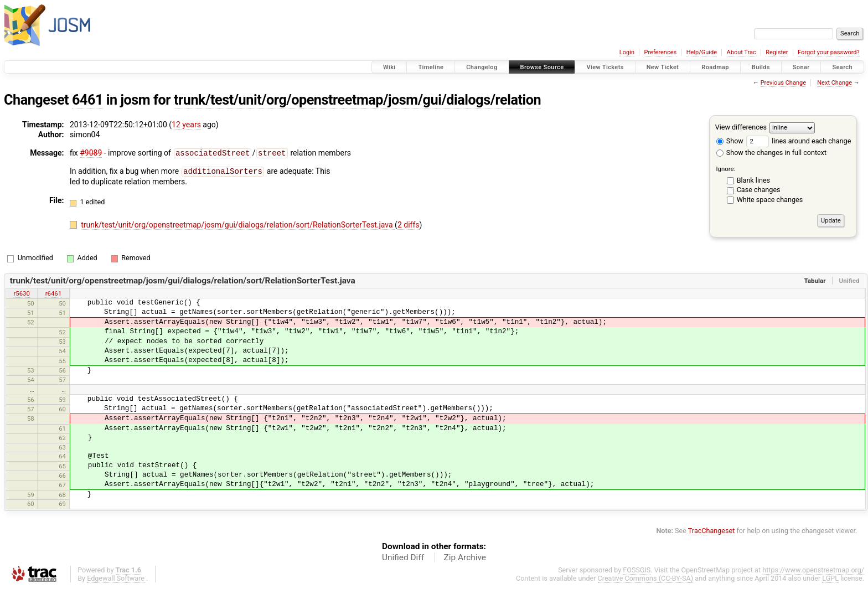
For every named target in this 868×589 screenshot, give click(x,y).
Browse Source (542, 67)
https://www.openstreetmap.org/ (813, 570)
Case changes (759, 190)
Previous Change (783, 83)
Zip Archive (465, 557)
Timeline (431, 67)
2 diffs (409, 224)
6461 (87, 100)
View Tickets (605, 67)
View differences (741, 127)
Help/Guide (702, 52)
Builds (761, 67)
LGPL (830, 578)
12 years (186, 125)
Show (730, 141)
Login (627, 52)
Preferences (660, 52)
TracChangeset (712, 531)
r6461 (53, 293)
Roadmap (715, 67)
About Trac (742, 52)
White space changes (770, 200)
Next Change (835, 83)
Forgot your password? (829, 52)
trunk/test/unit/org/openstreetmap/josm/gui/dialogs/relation (357, 100)
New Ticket (663, 67)
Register (777, 52)
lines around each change (799, 141)
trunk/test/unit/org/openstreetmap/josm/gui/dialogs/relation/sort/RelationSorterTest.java (238, 224)
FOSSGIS (637, 570)
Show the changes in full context (771, 153)
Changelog (482, 67)
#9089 (91, 153)
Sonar (801, 67)
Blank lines (753, 180)
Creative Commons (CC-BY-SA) (646, 578)
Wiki (389, 67)
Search (842, 67)
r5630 (21, 293)
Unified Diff (403, 557)
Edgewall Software (116, 578)
